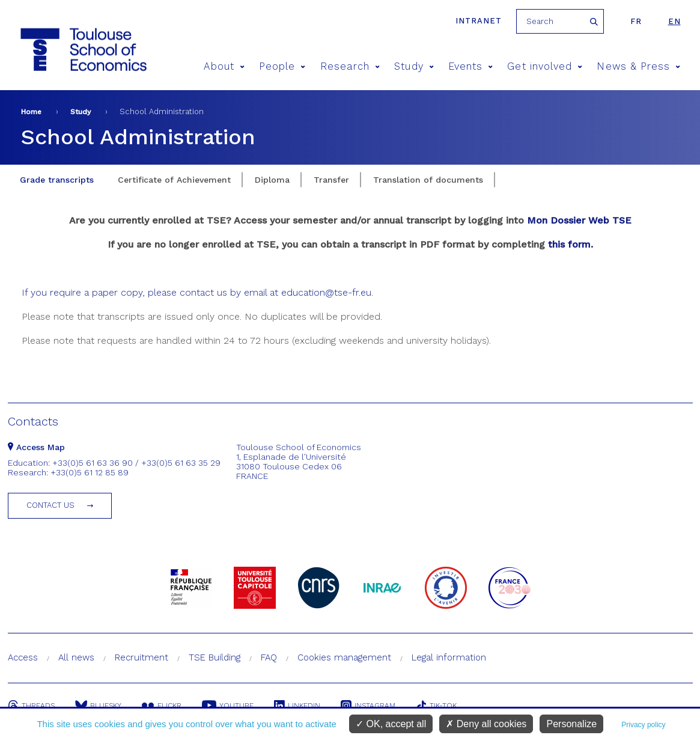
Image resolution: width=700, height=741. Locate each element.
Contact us (50, 505)
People (282, 66)
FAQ (269, 657)
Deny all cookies (486, 724)
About (224, 66)
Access (23, 657)
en (674, 21)
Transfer (331, 180)
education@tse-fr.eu (326, 292)
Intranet (479, 21)
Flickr (162, 706)
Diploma (272, 180)
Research (350, 66)
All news (76, 657)
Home (31, 112)
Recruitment (142, 657)
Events (471, 66)
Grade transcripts (57, 180)
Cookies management (344, 657)
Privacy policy (643, 725)
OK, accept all (391, 724)
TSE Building (215, 657)
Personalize (571, 724)
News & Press (638, 66)
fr (636, 21)
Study (414, 66)
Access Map (36, 447)
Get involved (545, 66)
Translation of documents (428, 180)
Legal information (449, 657)
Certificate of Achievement (174, 180)
